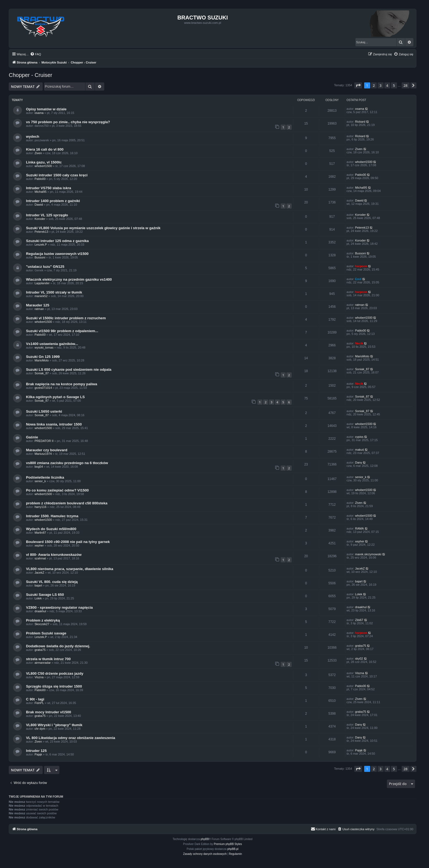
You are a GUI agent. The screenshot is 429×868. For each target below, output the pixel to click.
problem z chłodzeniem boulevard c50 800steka (67, 503)
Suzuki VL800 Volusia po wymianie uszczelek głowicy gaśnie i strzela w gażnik (93, 228)
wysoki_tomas (44, 347)
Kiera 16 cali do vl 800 (45, 149)
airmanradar (43, 663)
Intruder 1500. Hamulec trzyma (52, 516)
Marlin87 (40, 533)
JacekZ (39, 573)
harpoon (361, 266)
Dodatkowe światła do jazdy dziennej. (58, 646)
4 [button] (387, 85)
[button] (358, 85)
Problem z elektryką (43, 620)
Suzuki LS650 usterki (44, 411)
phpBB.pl (233, 849)
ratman (39, 309)
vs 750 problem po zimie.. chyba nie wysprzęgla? (68, 122)
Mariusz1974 (43, 454)
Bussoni (40, 257)
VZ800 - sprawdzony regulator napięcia (59, 607)
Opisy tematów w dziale (46, 109)
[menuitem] (36, 54)
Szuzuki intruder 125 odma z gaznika (57, 241)
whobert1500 (43, 166)
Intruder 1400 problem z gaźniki (53, 201)
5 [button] (394, 85)
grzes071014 (43, 388)
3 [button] (380, 85)
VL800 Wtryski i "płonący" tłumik (54, 725)
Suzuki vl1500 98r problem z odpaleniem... (62, 331)
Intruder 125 (36, 751)
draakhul (40, 611)
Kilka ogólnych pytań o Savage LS (55, 397)
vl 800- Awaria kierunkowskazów (54, 555)
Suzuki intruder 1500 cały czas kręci (57, 175)
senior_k (40, 481)
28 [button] (406, 85)
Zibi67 (359, 620)
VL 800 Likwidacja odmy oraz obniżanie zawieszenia (71, 738)
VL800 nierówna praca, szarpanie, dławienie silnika (70, 569)
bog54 (39, 467)
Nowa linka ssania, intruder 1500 (54, 424)
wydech (33, 136)
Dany (359, 462)
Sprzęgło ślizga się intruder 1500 (54, 686)
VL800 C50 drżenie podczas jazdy (55, 673)
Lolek (38, 598)
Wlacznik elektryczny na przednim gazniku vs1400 (69, 279)
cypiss (359, 437)
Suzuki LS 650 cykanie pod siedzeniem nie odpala (69, 370)
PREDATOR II (44, 441)
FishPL (39, 703)
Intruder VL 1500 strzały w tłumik (54, 292)
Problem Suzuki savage (46, 633)
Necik (359, 343)
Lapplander (42, 283)
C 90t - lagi (35, 699)
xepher (39, 545)
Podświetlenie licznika (45, 477)
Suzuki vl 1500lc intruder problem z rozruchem (66, 318)
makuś (360, 450)
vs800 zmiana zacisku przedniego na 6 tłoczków (67, 463)
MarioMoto (42, 360)
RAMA (360, 528)
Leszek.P (41, 245)
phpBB (205, 839)
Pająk (38, 754)
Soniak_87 (42, 373)
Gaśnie (32, 437)
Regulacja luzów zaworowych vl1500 (57, 254)
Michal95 (40, 192)
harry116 (40, 507)
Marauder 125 (38, 305)
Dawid (39, 205)
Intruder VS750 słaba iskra (49, 188)
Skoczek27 (42, 624)
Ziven (38, 153)
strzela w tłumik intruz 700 (48, 659)
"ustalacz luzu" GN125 (45, 267)
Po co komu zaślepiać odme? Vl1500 (57, 490)
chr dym (40, 729)
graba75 (40, 650)
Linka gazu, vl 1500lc (44, 162)
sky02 (359, 659)
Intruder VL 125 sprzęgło (47, 215)
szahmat (40, 558)
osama (39, 113)
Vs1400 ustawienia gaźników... (52, 344)
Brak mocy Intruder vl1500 (49, 712)
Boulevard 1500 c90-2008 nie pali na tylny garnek (68, 542)
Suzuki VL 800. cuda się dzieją (52, 582)
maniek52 (41, 296)
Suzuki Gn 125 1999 (43, 357)
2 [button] (374, 85)
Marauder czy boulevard (47, 450)
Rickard (360, 122)
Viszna (39, 677)
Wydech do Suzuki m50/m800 (51, 529)
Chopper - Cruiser (31, 75)
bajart (38, 585)
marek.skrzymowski (368, 554)
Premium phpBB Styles (228, 844)
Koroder (40, 219)
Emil (358, 279)
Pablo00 (40, 179)
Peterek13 (41, 232)
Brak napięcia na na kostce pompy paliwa (62, 384)
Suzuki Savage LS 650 (45, 595)
